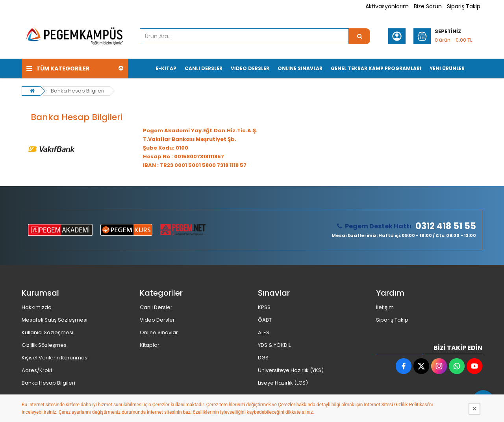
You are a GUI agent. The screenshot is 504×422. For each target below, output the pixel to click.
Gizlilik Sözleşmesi (45, 345)
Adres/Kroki (37, 370)
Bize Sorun (428, 6)
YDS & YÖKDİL (274, 345)
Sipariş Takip (464, 6)
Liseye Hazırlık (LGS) (283, 383)
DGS (263, 358)
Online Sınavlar (159, 332)
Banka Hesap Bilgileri (78, 91)
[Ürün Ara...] (359, 36)
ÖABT (265, 320)
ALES (264, 332)
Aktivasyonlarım (387, 6)
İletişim (385, 307)
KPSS (264, 307)
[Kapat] (474, 409)
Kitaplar (150, 345)
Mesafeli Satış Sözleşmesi (55, 320)
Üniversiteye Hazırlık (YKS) (291, 370)
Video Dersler (157, 320)
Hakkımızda (37, 307)
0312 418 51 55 (446, 226)
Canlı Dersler (156, 307)
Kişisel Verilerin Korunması (55, 358)
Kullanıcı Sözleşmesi (47, 332)
